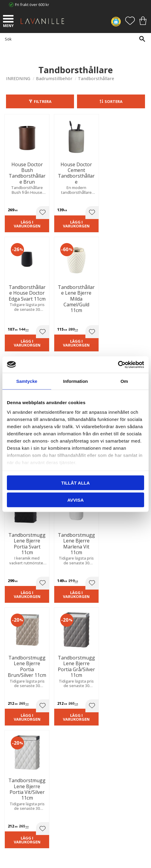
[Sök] (142, 39)
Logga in (13, 805)
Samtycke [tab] (27, 381)
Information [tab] (76, 381)
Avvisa (76, 500)
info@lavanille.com (36, 693)
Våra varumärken (21, 750)
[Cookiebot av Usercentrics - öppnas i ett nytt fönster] (118, 365)
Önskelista (16, 811)
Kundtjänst (16, 776)
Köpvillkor (15, 783)
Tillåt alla (75, 483)
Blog (10, 744)
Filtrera (43, 101)
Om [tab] (124, 381)
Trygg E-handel (19, 719)
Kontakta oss (18, 738)
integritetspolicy (114, 586)
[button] (9, 20)
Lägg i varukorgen (21, 223)
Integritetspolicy (20, 732)
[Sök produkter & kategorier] (74, 39)
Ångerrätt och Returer (26, 726)
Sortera (114, 101)
